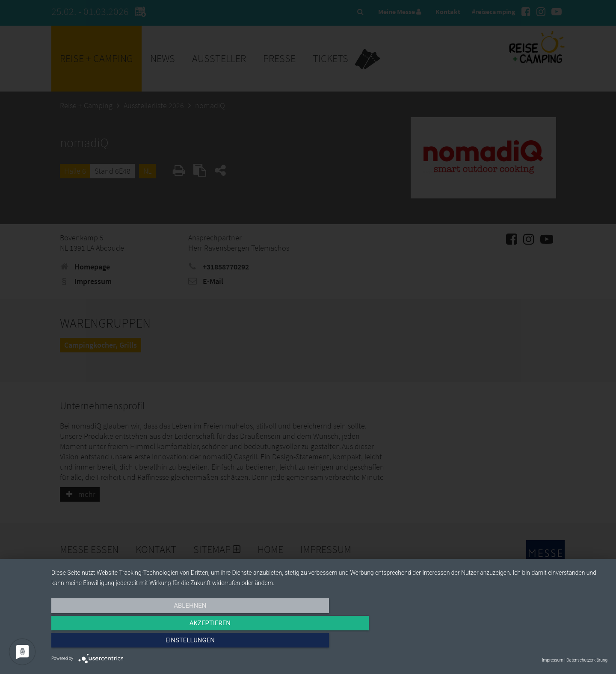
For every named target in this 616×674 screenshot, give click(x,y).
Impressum (553, 660)
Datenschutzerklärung (587, 660)
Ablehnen (135, 643)
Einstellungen (524, 643)
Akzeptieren (329, 643)
